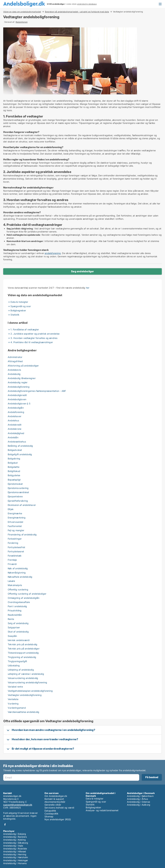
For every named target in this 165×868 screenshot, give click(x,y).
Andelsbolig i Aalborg (139, 805)
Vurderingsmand (17, 708)
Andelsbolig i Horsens (15, 863)
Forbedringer (15, 539)
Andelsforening (16, 412)
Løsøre (11, 581)
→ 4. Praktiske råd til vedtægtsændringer (30, 342)
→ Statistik (14, 315)
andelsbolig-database (87, 4)
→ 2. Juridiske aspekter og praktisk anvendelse (34, 334)
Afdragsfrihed (15, 361)
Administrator (15, 357)
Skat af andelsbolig (18, 632)
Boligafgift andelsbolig (20, 454)
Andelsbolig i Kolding (15, 840)
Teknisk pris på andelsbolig (22, 644)
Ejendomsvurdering (18, 488)
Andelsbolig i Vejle (13, 846)
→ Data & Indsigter (18, 302)
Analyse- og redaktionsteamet (102, 810)
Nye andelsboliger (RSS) (58, 819)
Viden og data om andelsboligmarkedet (22, 12)
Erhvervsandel (15, 522)
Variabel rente (15, 687)
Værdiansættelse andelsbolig (23, 712)
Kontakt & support (54, 799)
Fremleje (12, 560)
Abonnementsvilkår (55, 802)
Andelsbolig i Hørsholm (16, 857)
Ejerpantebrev (15, 496)
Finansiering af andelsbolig (22, 534)
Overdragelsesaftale (19, 602)
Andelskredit (15, 425)
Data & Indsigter (95, 799)
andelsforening (53, 253)
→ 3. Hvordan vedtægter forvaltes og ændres (33, 338)
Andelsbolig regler (18, 382)
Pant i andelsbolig (17, 606)
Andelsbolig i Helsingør (16, 860)
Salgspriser (14, 627)
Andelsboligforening (19, 387)
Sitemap (49, 816)
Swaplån (12, 636)
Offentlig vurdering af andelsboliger (27, 594)
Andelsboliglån (16, 408)
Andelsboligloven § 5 (19, 404)
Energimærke (15, 513)
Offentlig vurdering (18, 590)
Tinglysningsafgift (17, 661)
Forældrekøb (15, 556)
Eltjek (11, 509)
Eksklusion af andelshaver (22, 505)
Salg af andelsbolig (18, 623)
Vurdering (13, 704)
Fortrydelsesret (16, 551)
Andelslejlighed (16, 433)
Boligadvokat (15, 450)
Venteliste (13, 699)
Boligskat (13, 463)
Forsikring (13, 543)
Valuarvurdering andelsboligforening (27, 682)
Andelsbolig (14, 374)
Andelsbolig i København (140, 796)
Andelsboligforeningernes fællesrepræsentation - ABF (37, 391)
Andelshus (13, 420)
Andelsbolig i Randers (15, 837)
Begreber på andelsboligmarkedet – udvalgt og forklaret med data (77, 12)
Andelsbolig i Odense (138, 802)
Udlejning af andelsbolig (21, 670)
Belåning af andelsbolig (20, 446)
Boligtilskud (14, 471)
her (88, 288)
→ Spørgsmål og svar (19, 306)
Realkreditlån (15, 615)
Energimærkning (17, 518)
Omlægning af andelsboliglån (24, 598)
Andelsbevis (14, 370)
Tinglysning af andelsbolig (22, 657)
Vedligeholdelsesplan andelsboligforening (30, 691)
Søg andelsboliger (82, 271)
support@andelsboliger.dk (18, 805)
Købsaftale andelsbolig (20, 577)
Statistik (90, 805)
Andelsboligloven (17, 399)
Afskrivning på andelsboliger (23, 366)
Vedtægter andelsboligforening (25, 695)
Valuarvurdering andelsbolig (23, 678)
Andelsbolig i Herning (15, 854)
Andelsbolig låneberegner (22, 378)
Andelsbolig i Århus (137, 799)
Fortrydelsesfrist (16, 547)
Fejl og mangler (16, 530)
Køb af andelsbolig (18, 568)
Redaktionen (22, 22)
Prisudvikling (15, 610)
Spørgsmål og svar (96, 802)
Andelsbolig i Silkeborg (16, 843)
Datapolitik (50, 811)
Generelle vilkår (53, 805)
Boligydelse (14, 475)
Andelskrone (15, 429)
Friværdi (12, 564)
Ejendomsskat (15, 484)
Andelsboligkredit (17, 395)
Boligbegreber (93, 807)
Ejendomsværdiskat (18, 492)
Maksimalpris (15, 585)
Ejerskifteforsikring (18, 501)
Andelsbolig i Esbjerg (15, 834)
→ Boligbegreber (17, 310)
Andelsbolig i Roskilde (15, 849)
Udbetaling (14, 665)
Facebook (5, 825)
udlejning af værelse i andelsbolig (26, 674)
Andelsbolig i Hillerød (15, 851)
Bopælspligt (14, 480)
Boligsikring (14, 459)
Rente (11, 619)
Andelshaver (15, 416)
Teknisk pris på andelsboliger (24, 649)
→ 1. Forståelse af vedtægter (23, 329)
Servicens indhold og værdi (59, 808)
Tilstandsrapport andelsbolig (23, 653)
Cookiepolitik (51, 814)
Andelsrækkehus (17, 442)
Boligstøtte (14, 467)
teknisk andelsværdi (19, 640)
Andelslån (13, 437)
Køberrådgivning (17, 573)
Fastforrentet (15, 526)
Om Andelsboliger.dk (56, 796)
